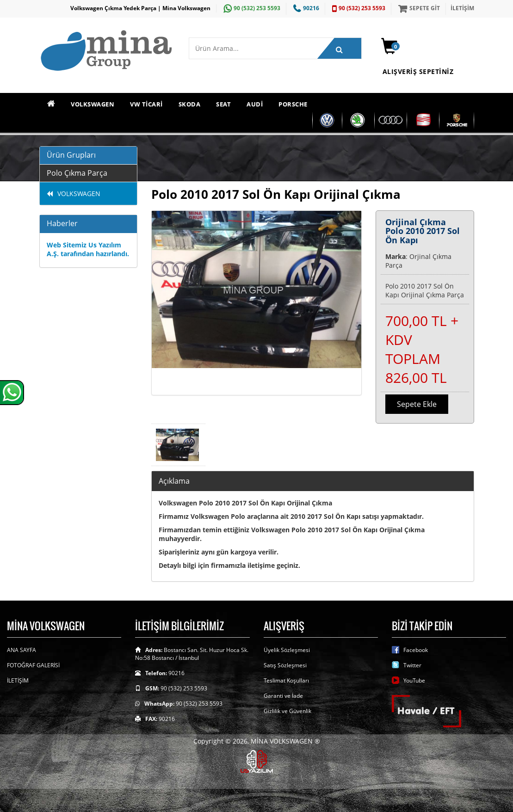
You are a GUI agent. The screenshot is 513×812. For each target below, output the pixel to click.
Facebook (416, 650)
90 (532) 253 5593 (251, 8)
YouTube (414, 680)
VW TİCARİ (146, 104)
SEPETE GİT (418, 8)
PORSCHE (293, 104)
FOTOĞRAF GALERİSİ (33, 665)
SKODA (190, 104)
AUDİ (255, 104)
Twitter (412, 665)
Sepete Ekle (417, 404)
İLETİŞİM (462, 8)
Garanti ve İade (283, 696)
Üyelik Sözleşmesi (287, 650)
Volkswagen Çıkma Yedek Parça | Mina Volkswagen (140, 8)
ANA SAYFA (22, 650)
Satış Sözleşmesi (285, 665)
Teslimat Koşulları (286, 680)
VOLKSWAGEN (93, 104)
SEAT (223, 104)
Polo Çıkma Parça (77, 173)
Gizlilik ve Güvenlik (287, 711)
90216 (305, 8)
